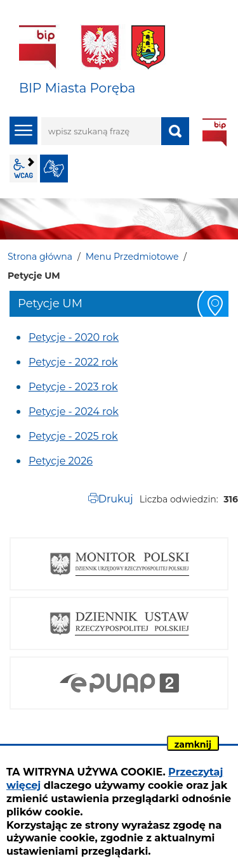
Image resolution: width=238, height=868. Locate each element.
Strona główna (40, 257)
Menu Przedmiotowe (132, 257)
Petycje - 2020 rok (74, 337)
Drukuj (116, 499)
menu (23, 131)
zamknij (193, 744)
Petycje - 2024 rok (74, 412)
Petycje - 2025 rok (73, 436)
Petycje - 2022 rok (73, 362)
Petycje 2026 (61, 461)
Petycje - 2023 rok (73, 387)
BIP (215, 132)
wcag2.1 (23, 169)
